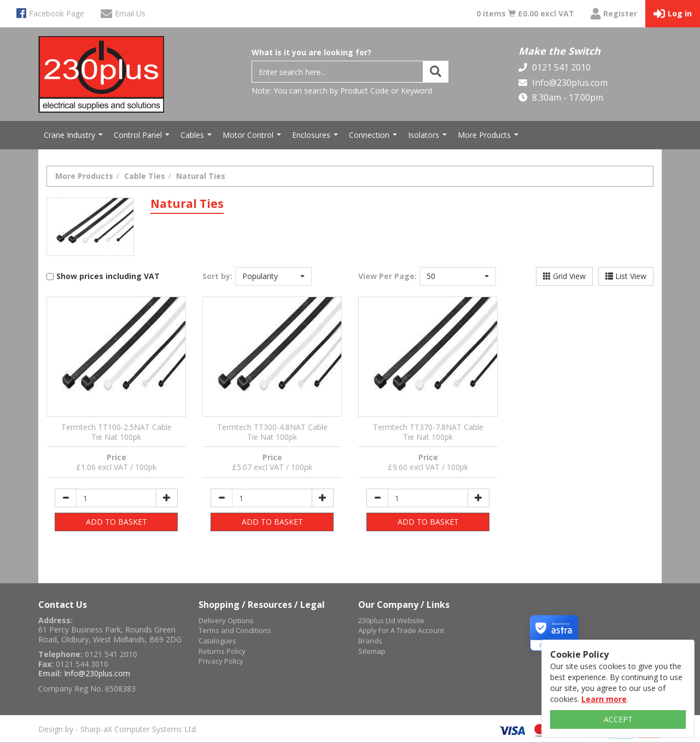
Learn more (604, 699)
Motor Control (253, 138)
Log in (673, 14)
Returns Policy (222, 651)
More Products (489, 138)
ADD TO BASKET (116, 522)
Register (614, 14)
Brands (370, 641)
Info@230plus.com (569, 83)
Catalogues (217, 641)
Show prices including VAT (108, 276)
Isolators (429, 138)
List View (626, 276)
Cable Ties (145, 176)
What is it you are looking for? (311, 52)
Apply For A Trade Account (401, 630)
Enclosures (316, 138)
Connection (374, 138)
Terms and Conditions (235, 630)
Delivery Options (226, 620)
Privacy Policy (221, 661)
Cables (197, 138)
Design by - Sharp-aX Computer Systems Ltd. (118, 729)
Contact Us (63, 605)
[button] (273, 276)
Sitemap (372, 651)
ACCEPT (618, 719)
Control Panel (143, 138)
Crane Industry (75, 138)
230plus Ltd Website (391, 620)
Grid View (564, 276)
